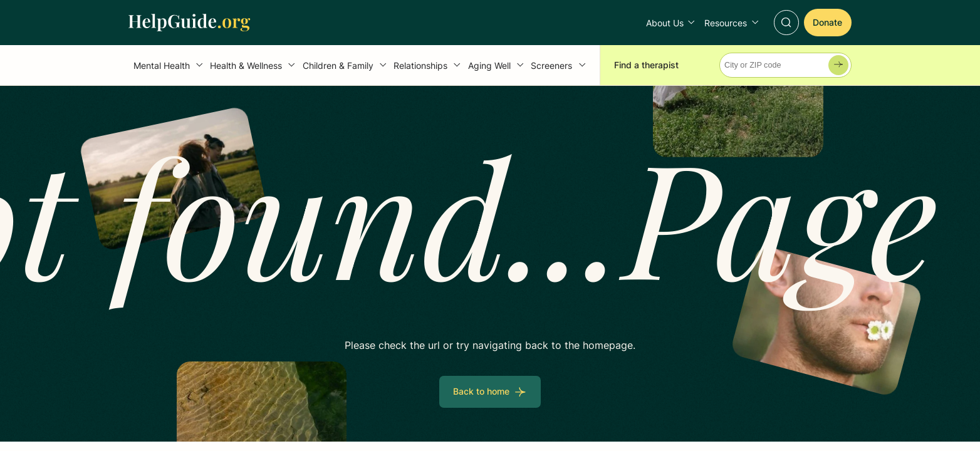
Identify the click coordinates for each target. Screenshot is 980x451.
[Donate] (828, 22)
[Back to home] (490, 392)
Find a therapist (646, 65)
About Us (665, 23)
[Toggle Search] (786, 23)
